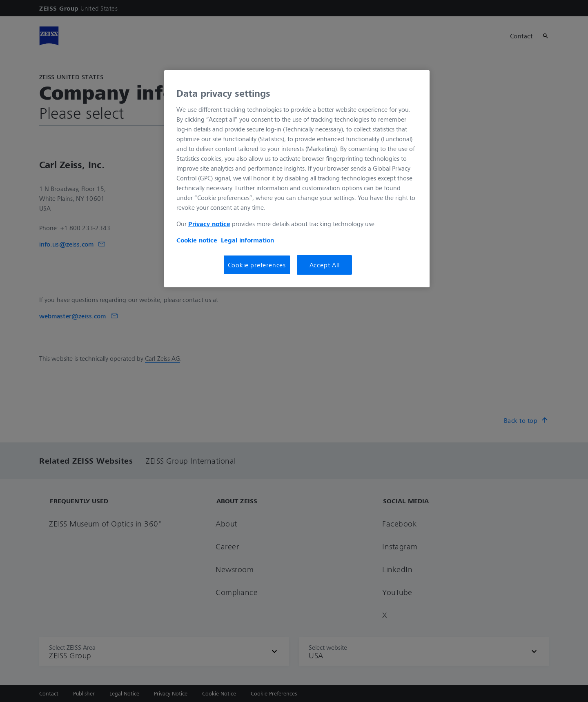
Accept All (325, 265)
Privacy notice (209, 224)
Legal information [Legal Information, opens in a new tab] (247, 240)
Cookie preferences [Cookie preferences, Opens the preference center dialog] (257, 265)
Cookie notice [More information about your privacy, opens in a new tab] (197, 240)
